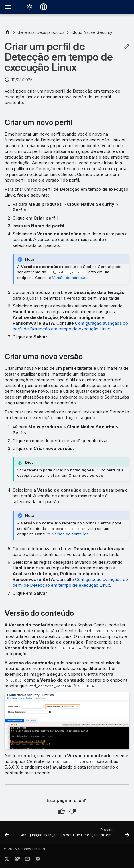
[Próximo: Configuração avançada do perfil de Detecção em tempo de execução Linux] (74, 834)
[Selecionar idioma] (44, 7)
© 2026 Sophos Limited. (25, 849)
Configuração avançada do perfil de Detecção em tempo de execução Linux (70, 326)
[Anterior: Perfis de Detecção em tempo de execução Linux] (7, 834)
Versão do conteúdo (70, 278)
